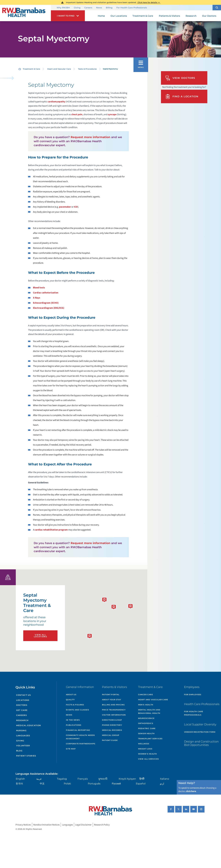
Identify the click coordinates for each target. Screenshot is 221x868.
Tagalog (62, 779)
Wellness (144, 744)
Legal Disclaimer (83, 825)
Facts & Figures (75, 705)
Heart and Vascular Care (59, 69)
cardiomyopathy (57, 102)
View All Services (148, 759)
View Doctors (180, 78)
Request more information (90, 137)
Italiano (165, 779)
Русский (116, 783)
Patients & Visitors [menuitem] (169, 16)
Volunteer (23, 746)
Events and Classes (78, 710)
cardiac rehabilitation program (51, 530)
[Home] (25, 13)
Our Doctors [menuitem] (209, 16)
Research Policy (102, 825)
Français (83, 779)
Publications (74, 725)
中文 (42, 783)
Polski (67, 783)
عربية (39, 779)
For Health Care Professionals (132, 8)
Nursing (21, 730)
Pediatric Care (147, 728)
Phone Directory (112, 725)
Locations (23, 700)
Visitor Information (114, 715)
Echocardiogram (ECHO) (46, 303)
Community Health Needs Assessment (80, 737)
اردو (162, 783)
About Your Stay (112, 700)
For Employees (193, 695)
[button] (217, 8)
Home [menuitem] (101, 16)
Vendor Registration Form (200, 732)
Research (22, 720)
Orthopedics (146, 723)
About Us (71, 695)
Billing (109, 8)
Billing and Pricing (113, 705)
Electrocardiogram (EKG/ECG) (49, 308)
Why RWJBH (63, 8)
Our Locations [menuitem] (119, 16)
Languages (23, 736)
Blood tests (39, 288)
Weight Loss (145, 749)
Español (141, 783)
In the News (73, 720)
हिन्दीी (142, 779)
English (20, 779)
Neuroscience (146, 718)
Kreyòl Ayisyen (127, 779)
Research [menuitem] (191, 16)
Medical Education (29, 725)
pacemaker (65, 207)
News (99, 8)
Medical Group (111, 735)
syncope (112, 114)
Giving (77, 8)
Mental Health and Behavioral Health (149, 711)
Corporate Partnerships (81, 744)
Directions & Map (112, 720)
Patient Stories (26, 756)
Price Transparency (114, 710)
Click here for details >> (149, 2)
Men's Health (146, 705)
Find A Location (182, 96)
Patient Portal (111, 695)
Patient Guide (110, 740)
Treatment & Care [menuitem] (143, 16)
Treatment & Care (31, 69)
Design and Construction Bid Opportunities (201, 743)
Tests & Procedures (87, 69)
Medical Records (112, 730)
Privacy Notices (23, 825)
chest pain (77, 114)
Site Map (71, 749)
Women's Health (148, 754)
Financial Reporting (78, 730)
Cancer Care (146, 695)
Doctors (22, 705)
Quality (70, 700)
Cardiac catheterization (46, 293)
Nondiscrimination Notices (46, 825)
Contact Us (23, 695)
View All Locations (40, 636)
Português (94, 783)
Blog (19, 751)
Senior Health (146, 734)
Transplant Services (150, 739)
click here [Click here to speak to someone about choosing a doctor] (191, 791)
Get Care (22, 710)
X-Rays (37, 298)
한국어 (19, 783)
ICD (76, 207)
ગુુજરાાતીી (103, 779)
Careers (88, 8)
